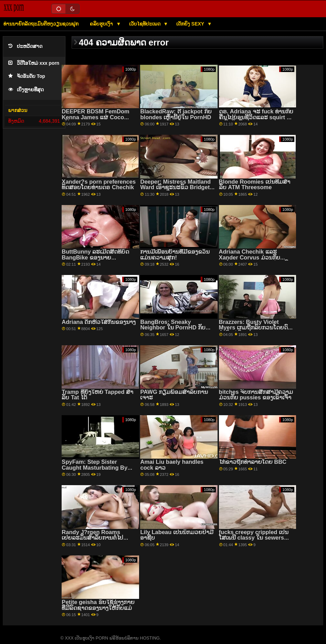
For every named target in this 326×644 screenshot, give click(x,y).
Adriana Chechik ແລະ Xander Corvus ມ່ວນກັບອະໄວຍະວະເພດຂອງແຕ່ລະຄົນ (256, 257)
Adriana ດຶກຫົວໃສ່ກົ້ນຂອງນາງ (99, 322)
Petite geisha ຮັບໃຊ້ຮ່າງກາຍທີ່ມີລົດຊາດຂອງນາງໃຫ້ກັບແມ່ (98, 605)
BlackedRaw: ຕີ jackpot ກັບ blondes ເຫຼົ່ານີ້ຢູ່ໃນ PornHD (176, 114)
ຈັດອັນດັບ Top (27, 76)
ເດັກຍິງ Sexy (191, 24)
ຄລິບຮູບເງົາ (102, 24)
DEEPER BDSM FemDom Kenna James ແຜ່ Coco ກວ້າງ (95, 117)
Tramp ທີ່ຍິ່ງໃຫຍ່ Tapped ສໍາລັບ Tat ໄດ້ (97, 395)
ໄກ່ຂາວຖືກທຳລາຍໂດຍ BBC (253, 462)
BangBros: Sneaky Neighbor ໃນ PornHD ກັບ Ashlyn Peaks (173, 328)
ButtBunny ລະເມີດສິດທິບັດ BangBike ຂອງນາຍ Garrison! (95, 257)
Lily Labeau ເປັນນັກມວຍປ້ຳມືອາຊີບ (177, 535)
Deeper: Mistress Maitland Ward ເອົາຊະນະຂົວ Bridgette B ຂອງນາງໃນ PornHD (177, 187)
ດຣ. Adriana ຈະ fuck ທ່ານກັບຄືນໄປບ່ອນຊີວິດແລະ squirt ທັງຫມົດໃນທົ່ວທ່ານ (256, 117)
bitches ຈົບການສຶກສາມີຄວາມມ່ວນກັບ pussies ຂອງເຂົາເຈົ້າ (256, 395)
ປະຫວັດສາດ (25, 46)
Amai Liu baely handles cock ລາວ (172, 465)
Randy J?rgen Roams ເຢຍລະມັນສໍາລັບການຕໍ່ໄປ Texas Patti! (92, 538)
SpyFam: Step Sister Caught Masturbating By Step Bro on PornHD (94, 468)
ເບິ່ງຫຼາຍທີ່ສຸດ (26, 90)
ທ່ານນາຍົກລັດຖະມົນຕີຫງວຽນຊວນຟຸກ (41, 24)
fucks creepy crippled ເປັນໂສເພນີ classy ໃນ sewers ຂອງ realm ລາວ (254, 538)
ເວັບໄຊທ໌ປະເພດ (145, 24)
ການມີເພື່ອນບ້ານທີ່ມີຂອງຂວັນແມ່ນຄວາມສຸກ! (175, 255)
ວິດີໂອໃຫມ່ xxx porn (34, 63)
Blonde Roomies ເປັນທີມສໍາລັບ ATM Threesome (255, 185)
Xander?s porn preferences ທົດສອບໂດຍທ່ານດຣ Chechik (99, 185)
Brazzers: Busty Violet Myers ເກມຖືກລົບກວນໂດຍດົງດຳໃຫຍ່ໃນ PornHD (255, 328)
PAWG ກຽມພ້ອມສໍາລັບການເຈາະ (174, 395)
